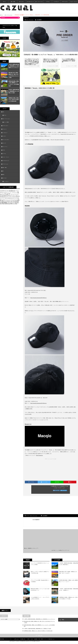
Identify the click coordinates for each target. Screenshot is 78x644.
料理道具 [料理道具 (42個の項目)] (11, 203)
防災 (3, 175)
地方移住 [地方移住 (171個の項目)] (4, 203)
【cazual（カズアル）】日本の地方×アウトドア (62, 642)
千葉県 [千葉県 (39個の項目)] (14, 201)
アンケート (5, 129)
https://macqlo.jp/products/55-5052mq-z (38, 298)
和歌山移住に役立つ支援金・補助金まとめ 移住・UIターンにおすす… (68, 572)
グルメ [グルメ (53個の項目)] (17, 195)
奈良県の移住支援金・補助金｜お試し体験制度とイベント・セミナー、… (68, 581)
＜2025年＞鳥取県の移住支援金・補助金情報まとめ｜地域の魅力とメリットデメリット (14, 66)
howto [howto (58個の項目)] (8, 191)
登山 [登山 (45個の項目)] (4, 204)
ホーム (4, 2)
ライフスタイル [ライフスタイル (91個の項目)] (9, 199)
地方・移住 (13, 2)
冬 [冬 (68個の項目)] (10, 201)
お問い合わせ (17, 639)
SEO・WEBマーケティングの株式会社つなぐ (47, 639)
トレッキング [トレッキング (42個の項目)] (10, 197)
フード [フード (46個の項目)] (3, 199)
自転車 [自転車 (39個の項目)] (9, 204)
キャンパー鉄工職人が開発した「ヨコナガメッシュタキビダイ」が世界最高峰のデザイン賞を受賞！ (69, 61)
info (3, 112)
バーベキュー (6, 181)
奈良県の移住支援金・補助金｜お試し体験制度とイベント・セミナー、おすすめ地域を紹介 (14, 84)
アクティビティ (65, 2)
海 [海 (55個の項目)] (18, 203)
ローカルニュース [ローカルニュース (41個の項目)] (8, 200)
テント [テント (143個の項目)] (18, 196)
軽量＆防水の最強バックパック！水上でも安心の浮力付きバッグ (40, 589)
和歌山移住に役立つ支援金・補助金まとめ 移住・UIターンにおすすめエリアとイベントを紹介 (14, 75)
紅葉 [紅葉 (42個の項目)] (5, 204)
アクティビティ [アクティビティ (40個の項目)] (9, 193)
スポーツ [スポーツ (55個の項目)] (14, 196)
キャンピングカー (6, 140)
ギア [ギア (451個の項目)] (8, 194)
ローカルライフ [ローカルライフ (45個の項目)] (14, 200)
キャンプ (4, 143)
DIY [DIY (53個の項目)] (5, 191)
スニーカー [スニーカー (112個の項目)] (9, 196)
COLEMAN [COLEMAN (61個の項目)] (2, 191)
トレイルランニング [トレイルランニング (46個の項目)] (4, 197)
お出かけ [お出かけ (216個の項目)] (12, 191)
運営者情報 (2, 639)
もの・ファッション (39, 2)
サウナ (5, 115)
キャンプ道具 (6, 122)
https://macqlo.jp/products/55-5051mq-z (38, 403)
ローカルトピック (30, 2)
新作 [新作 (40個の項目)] (14, 203)
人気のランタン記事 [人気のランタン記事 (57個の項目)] (5, 201)
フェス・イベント (74, 2)
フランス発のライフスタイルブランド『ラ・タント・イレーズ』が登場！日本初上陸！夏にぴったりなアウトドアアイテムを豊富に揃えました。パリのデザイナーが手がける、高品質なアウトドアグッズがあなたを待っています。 (32, 62)
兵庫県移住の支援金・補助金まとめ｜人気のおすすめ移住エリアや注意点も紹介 (14, 100)
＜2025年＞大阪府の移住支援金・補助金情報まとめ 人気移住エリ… (69, 589)
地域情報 (36, 639)
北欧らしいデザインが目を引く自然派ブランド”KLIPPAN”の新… (40, 572)
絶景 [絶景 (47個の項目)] (7, 204)
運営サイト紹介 (30, 639)
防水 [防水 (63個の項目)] (16, 204)
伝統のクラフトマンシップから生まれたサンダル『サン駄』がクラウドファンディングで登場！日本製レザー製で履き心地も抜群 (50, 61)
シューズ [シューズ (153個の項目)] (3, 196)
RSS (63, 620)
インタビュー (56, 2)
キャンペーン (5, 147)
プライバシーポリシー (9, 639)
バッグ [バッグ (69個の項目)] (13, 197)
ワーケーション (5, 164)
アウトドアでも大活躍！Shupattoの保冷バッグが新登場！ (40, 581)
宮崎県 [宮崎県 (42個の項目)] (9, 203)
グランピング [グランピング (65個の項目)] (13, 195)
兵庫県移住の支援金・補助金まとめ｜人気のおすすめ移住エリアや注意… (68, 598)
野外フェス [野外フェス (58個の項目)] (13, 204)
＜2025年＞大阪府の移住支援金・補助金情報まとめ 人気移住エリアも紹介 (14, 91)
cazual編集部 (39, 20)
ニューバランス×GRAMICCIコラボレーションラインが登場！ (40, 564)
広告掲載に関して (23, 639)
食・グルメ (22, 2)
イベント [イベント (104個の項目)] (15, 193)
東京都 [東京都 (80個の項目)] (16, 203)
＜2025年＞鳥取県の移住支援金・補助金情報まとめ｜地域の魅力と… (69, 564)
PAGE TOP (39, 636)
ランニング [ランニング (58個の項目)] (15, 199)
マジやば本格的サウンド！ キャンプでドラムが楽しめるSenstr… (40, 598)
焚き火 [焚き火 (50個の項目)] (1, 204)
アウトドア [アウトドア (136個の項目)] (3, 193)
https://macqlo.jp (39, 455)
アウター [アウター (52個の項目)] (17, 191)
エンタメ (4, 136)
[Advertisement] (51, 505)
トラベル (48, 2)
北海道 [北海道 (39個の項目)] (11, 201)
